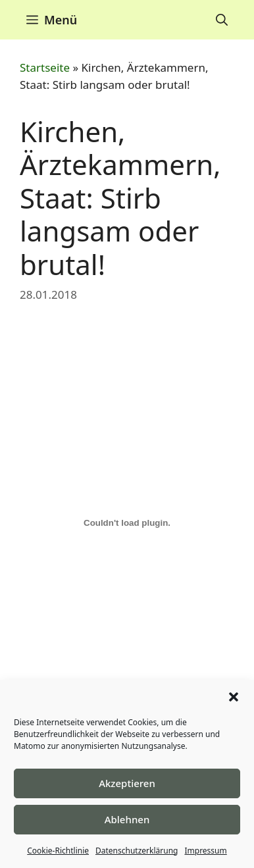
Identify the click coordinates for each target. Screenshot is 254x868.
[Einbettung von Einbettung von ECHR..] (127, 523)
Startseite (45, 67)
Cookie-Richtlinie (58, 851)
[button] (234, 697)
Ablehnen (127, 819)
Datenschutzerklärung (137, 851)
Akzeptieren (127, 783)
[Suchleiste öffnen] (222, 20)
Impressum (205, 851)
